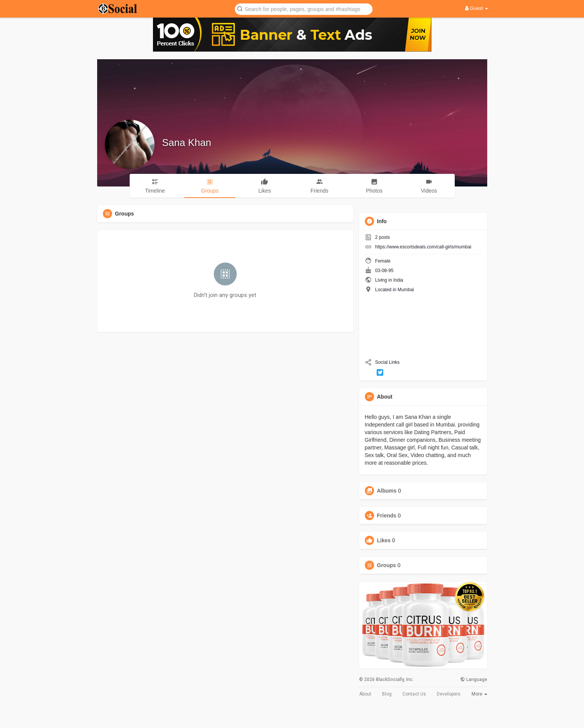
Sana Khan (187, 143)
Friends (387, 516)
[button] (304, 9)
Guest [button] (477, 8)
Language (474, 679)
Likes (384, 540)
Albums (387, 491)
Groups (387, 565)
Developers (449, 694)
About (365, 694)
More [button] (479, 694)
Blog (387, 694)
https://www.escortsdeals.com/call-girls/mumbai (423, 247)
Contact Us (414, 694)
